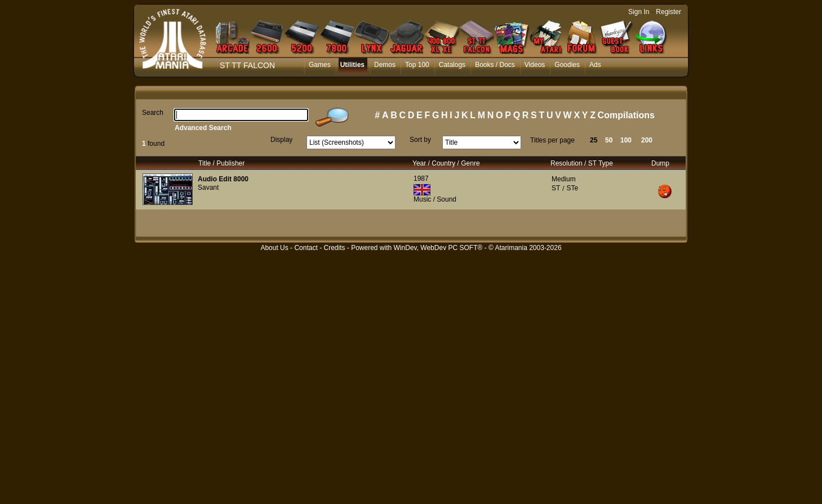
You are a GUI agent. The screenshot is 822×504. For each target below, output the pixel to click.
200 (647, 140)
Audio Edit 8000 (223, 179)
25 (594, 140)
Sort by (420, 140)
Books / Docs (495, 65)
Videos (535, 65)
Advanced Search (203, 128)
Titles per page (552, 140)
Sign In (639, 12)
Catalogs (452, 65)
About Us (274, 248)
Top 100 (417, 65)
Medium (564, 179)
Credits (334, 248)
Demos (385, 65)
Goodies (567, 65)
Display (281, 140)
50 (609, 140)
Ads (595, 65)
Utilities (352, 65)
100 (626, 140)
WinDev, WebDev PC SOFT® (438, 248)
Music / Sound (435, 199)
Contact (306, 248)
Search (153, 113)
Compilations (626, 115)
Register (668, 12)
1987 (421, 179)
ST (556, 188)
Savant (208, 188)
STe (572, 188)
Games (320, 65)
